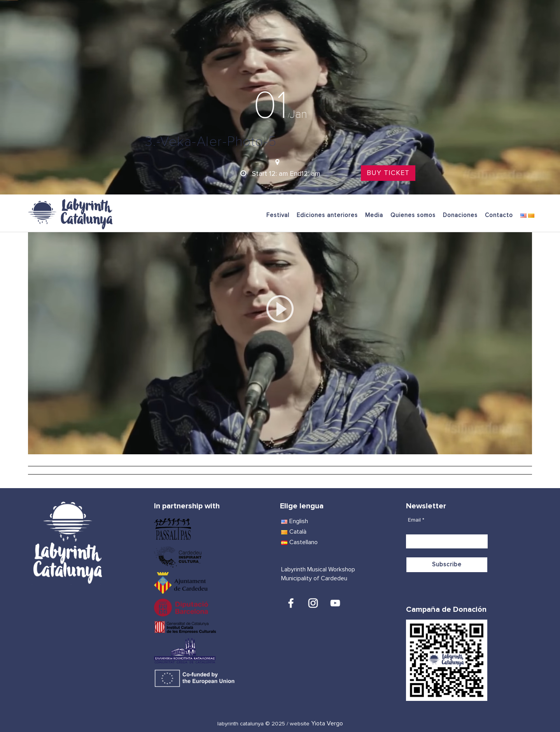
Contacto (499, 215)
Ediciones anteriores (327, 215)
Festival (278, 215)
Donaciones (460, 215)
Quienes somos (413, 215)
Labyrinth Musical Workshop (318, 569)
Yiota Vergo (327, 723)
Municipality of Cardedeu (314, 578)
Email (416, 520)
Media (374, 215)
